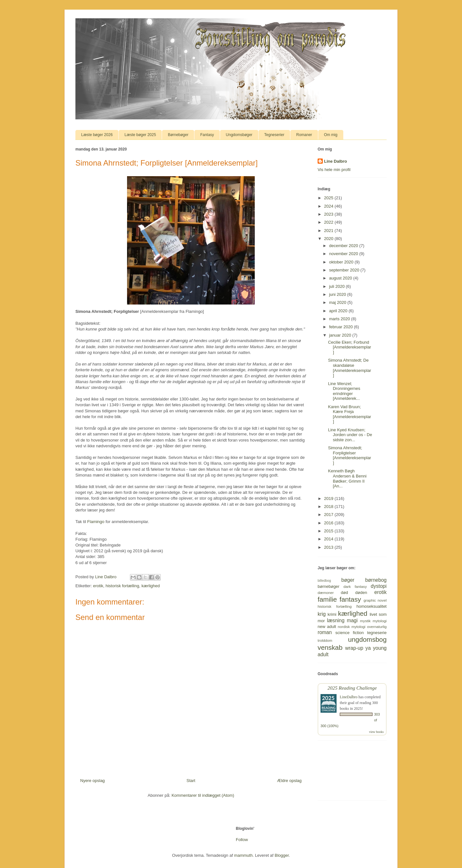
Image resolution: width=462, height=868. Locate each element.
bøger (348, 580)
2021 (329, 231)
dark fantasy (355, 586)
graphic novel (375, 600)
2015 (329, 531)
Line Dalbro (336, 161)
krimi (332, 614)
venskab (330, 647)
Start (191, 781)
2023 (329, 214)
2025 (329, 198)
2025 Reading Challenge (352, 688)
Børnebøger (178, 135)
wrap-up (354, 648)
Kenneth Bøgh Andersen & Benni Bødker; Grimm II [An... (347, 478)
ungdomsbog (367, 639)
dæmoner (326, 593)
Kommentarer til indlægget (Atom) (203, 795)
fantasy (350, 599)
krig (322, 614)
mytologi (380, 621)
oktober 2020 (342, 262)
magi (352, 620)
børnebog (376, 580)
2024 (329, 206)
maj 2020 (338, 302)
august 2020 (341, 278)
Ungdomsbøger (239, 135)
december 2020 (344, 246)
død (344, 593)
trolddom (325, 640)
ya (368, 648)
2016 (329, 523)
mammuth (244, 855)
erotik (98, 586)
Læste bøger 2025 (140, 135)
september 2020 (345, 270)
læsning (336, 620)
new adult (327, 627)
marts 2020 (340, 319)
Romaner (304, 135)
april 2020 (339, 311)
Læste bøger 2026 (97, 135)
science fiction (349, 633)
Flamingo (96, 522)
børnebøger (329, 586)
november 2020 (344, 254)
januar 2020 (341, 335)
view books (376, 732)
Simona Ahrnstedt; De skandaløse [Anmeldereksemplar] (349, 368)
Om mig (331, 135)
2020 (329, 239)
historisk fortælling (122, 586)
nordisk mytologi (352, 627)
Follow (242, 840)
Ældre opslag (289, 781)
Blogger (282, 855)
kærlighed (151, 586)
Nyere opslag (93, 781)
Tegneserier (274, 135)
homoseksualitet (372, 606)
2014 (329, 539)
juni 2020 (338, 294)
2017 (329, 515)
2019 (329, 498)
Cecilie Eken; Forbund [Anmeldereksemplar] (349, 347)
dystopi (379, 586)
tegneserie (377, 633)
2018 (329, 507)
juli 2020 (338, 286)
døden (361, 593)
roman (325, 632)
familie (327, 599)
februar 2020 (342, 327)
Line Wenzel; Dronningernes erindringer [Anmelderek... (344, 391)
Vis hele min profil (334, 170)
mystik (365, 621)
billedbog (324, 581)
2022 (329, 222)
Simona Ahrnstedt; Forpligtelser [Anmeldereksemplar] (349, 455)
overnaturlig (377, 627)
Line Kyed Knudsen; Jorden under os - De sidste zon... (350, 435)
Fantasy (207, 135)
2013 (329, 547)
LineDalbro (349, 697)
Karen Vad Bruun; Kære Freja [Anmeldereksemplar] (349, 414)
